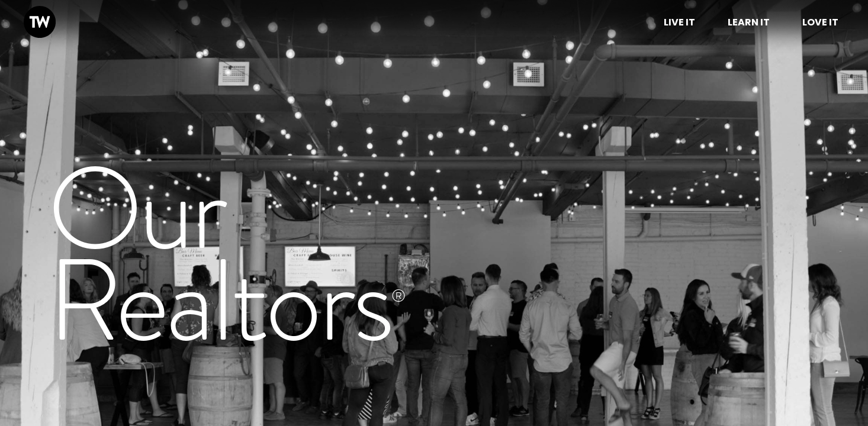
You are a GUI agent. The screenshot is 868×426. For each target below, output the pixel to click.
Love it (820, 22)
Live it (679, 22)
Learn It (749, 22)
